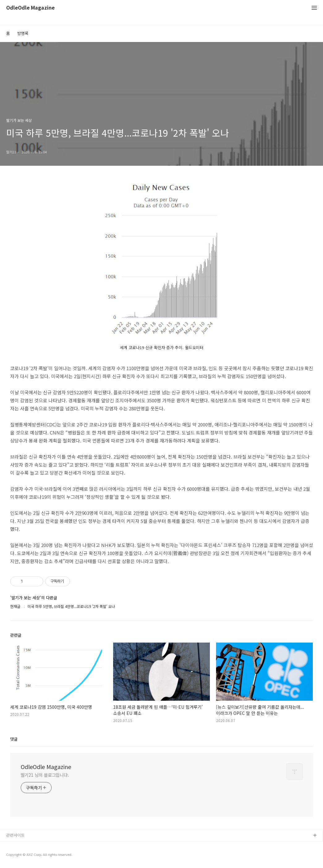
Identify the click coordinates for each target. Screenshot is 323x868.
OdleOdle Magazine (30, 8)
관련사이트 (15, 835)
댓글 (14, 739)
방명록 (23, 33)
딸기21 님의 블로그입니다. (45, 775)
